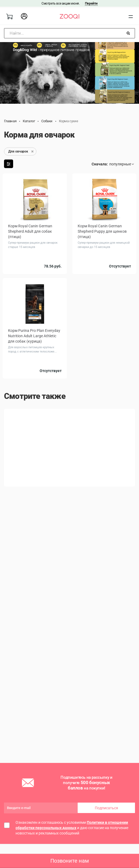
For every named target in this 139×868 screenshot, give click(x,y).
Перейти (91, 3)
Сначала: (100, 164)
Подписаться (106, 808)
